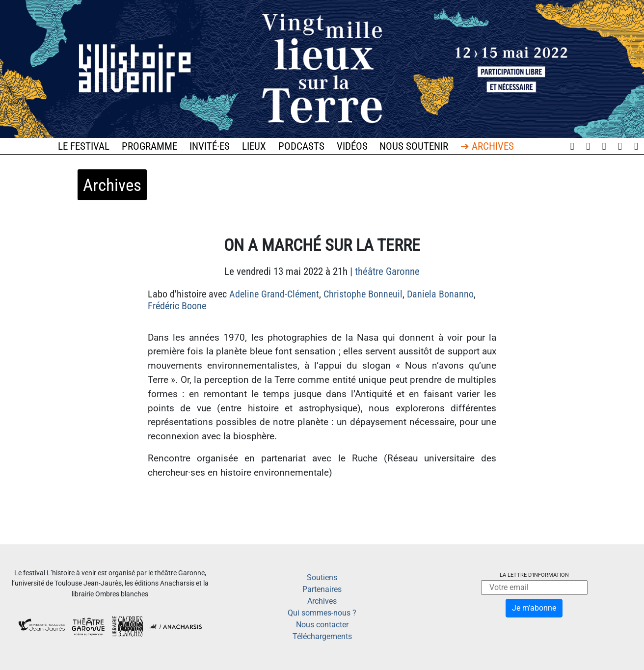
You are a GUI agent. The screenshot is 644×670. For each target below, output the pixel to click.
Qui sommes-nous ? (322, 613)
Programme (149, 146)
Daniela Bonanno (440, 294)
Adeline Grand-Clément (274, 294)
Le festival (84, 146)
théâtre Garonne (387, 271)
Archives (322, 601)
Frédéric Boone (177, 306)
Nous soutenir (414, 146)
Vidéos (352, 146)
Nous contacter (322, 625)
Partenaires (322, 589)
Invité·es (210, 146)
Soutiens (322, 577)
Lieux (254, 146)
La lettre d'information (534, 575)
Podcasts (301, 146)
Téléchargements (322, 636)
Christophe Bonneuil (363, 294)
